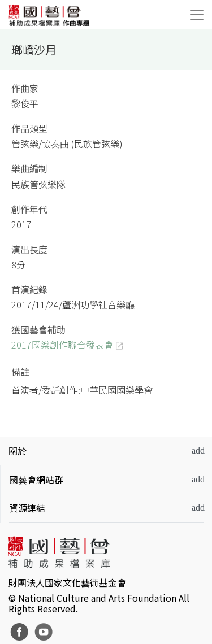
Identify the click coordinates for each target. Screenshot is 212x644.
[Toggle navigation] (197, 15)
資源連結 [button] (27, 508)
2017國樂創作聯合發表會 (62, 345)
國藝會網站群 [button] (36, 480)
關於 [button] (18, 451)
